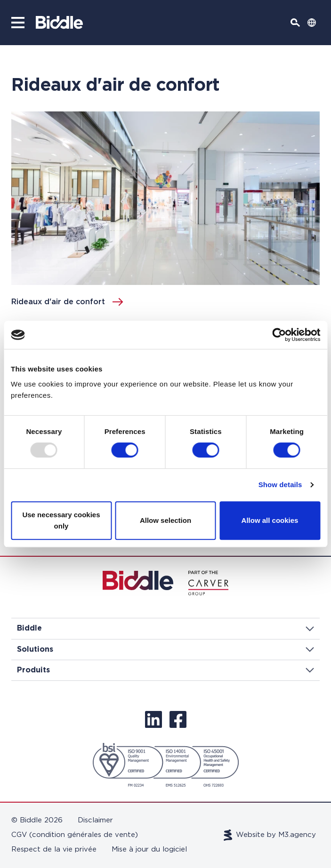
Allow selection (165, 520)
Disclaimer (95, 820)
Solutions (165, 649)
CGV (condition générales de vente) (75, 835)
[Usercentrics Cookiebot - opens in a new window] (279, 335)
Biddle (165, 628)
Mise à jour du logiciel (149, 849)
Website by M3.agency (270, 835)
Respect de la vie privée (54, 849)
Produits (165, 670)
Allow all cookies (270, 520)
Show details (280, 485)
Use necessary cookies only (61, 520)
